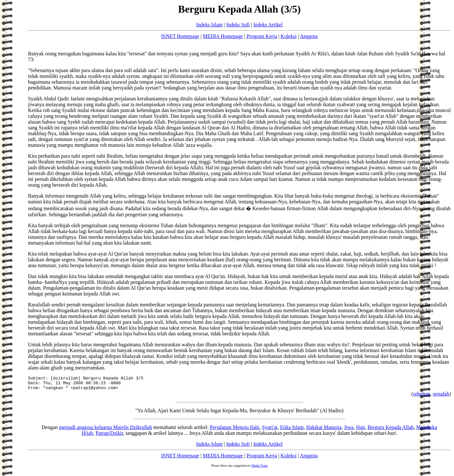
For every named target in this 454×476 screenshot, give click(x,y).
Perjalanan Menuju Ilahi (235, 430)
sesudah (441, 397)
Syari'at (270, 430)
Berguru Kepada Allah (391, 430)
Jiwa (349, 430)
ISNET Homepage (180, 36)
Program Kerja (262, 36)
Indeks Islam (209, 25)
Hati (360, 430)
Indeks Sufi (238, 25)
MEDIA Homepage (223, 36)
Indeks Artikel (268, 25)
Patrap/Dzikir (109, 436)
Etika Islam (292, 430)
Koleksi (289, 36)
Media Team (259, 468)
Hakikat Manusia (324, 430)
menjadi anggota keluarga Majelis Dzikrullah (105, 430)
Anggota (309, 36)
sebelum (422, 397)
